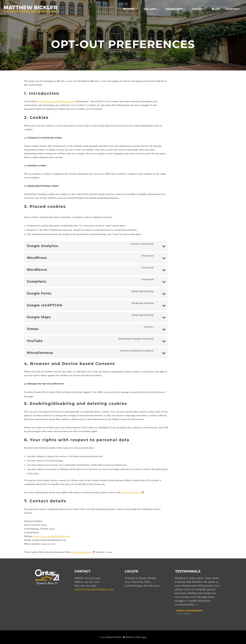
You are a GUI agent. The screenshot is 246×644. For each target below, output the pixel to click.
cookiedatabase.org (81, 552)
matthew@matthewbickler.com (94, 589)
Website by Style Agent (136, 637)
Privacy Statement (131, 492)
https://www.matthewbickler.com (57, 101)
